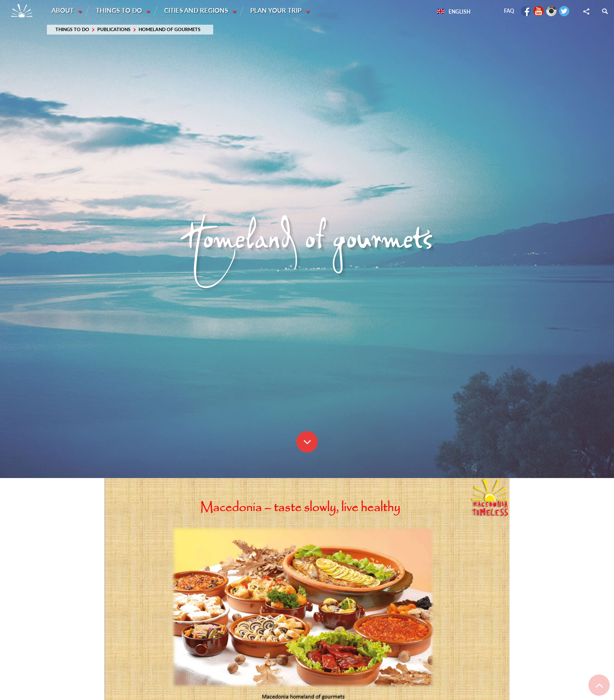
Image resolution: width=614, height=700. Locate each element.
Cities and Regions (198, 11)
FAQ (509, 11)
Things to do (120, 11)
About (64, 11)
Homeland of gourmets (169, 30)
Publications (114, 30)
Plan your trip (278, 11)
